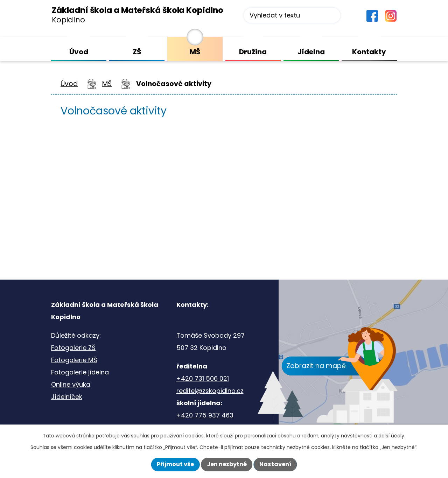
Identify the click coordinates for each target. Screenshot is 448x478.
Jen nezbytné (227, 464)
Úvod (69, 84)
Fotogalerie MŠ (74, 360)
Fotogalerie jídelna (80, 372)
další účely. (392, 436)
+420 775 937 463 (205, 415)
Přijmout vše (175, 464)
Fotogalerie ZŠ (73, 348)
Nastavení (275, 464)
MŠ (107, 84)
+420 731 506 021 (203, 378)
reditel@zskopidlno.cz (210, 391)
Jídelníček (67, 397)
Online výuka (71, 384)
